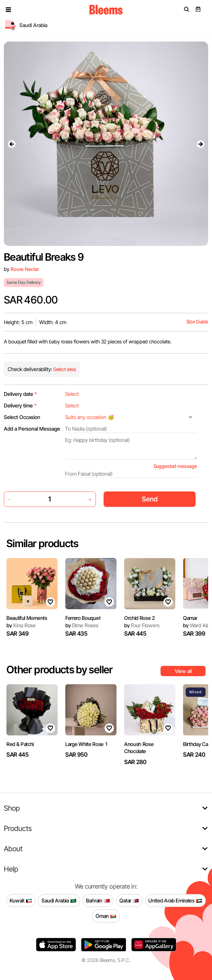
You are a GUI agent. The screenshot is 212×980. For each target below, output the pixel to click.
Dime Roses (82, 625)
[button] (8, 10)
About (13, 849)
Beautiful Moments (27, 618)
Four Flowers (142, 625)
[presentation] (12, 144)
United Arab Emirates (175, 901)
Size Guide (197, 322)
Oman (106, 916)
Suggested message (175, 466)
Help (11, 869)
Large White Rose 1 (87, 744)
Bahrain (98, 901)
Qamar (190, 618)
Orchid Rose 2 (140, 618)
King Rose (21, 625)
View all (183, 671)
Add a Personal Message (32, 429)
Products (18, 828)
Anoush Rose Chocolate (139, 748)
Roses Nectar (25, 269)
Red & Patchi (20, 744)
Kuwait (21, 901)
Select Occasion (22, 417)
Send (150, 499)
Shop (12, 808)
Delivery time (20, 406)
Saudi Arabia (59, 901)
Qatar (129, 901)
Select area (64, 369)
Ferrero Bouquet (83, 618)
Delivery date (20, 394)
